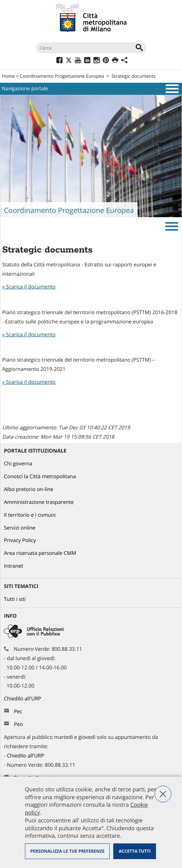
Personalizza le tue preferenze (67, 851)
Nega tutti (163, 794)
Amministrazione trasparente (39, 502)
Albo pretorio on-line (29, 489)
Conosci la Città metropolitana (40, 477)
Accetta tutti (134, 851)
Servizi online (20, 528)
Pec (18, 712)
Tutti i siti (15, 599)
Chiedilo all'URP (23, 699)
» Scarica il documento (29, 287)
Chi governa (18, 464)
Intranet (14, 566)
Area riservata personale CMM (40, 553)
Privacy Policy (20, 540)
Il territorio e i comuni (30, 515)
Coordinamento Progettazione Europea (62, 76)
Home (8, 76)
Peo (18, 724)
